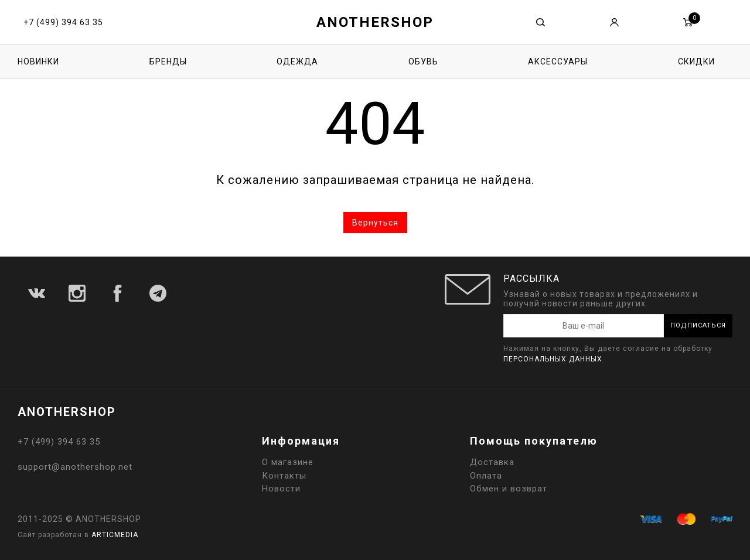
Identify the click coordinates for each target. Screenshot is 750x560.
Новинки (38, 62)
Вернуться (375, 223)
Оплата (486, 476)
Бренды (168, 62)
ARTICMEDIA (115, 535)
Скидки (696, 62)
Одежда (297, 62)
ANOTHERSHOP (375, 22)
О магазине (288, 462)
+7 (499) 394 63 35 (63, 22)
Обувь (423, 62)
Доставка (492, 462)
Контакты (284, 476)
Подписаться (698, 325)
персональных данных (553, 359)
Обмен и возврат (509, 489)
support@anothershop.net (75, 467)
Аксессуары (558, 62)
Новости (281, 489)
